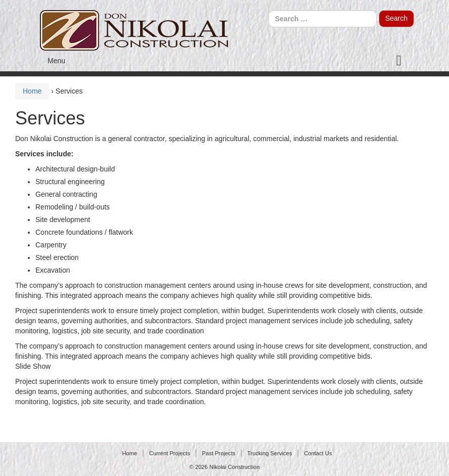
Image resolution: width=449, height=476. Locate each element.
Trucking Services (270, 453)
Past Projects (218, 453)
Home (32, 91)
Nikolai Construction (235, 467)
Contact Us (318, 453)
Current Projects (170, 453)
